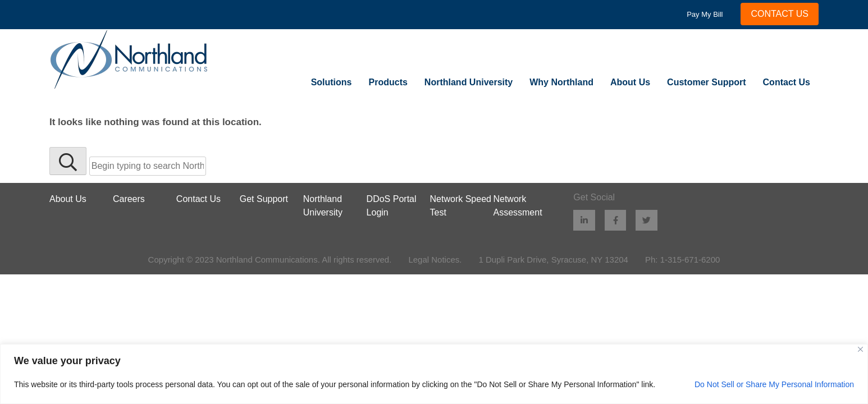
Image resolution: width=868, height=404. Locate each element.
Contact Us (787, 82)
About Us (630, 82)
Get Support (264, 199)
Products (388, 82)
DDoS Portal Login (392, 206)
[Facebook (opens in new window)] (616, 220)
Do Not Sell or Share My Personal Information (774, 384)
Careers (129, 199)
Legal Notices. (435, 260)
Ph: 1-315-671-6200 (682, 260)
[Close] (860, 349)
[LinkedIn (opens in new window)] (584, 220)
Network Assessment (517, 206)
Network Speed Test (461, 206)
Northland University (469, 82)
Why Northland (561, 82)
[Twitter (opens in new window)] (647, 220)
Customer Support (706, 82)
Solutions (332, 82)
